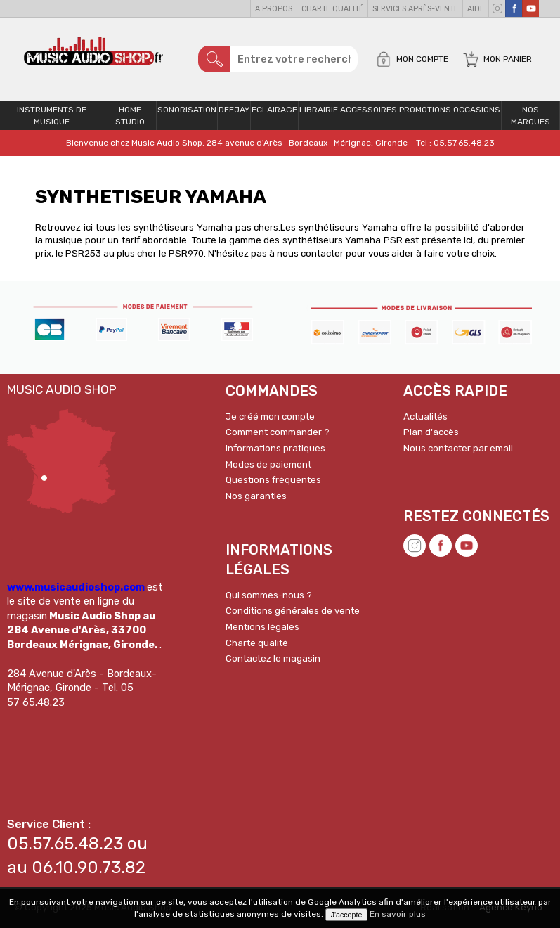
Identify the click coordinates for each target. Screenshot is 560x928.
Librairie (319, 110)
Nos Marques (530, 116)
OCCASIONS (477, 110)
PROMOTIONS (425, 110)
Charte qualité (332, 9)
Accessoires (369, 110)
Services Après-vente (415, 9)
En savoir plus (398, 914)
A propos (274, 9)
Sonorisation (187, 110)
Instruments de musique (52, 116)
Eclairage (274, 110)
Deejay (234, 110)
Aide (476, 9)
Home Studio (130, 116)
